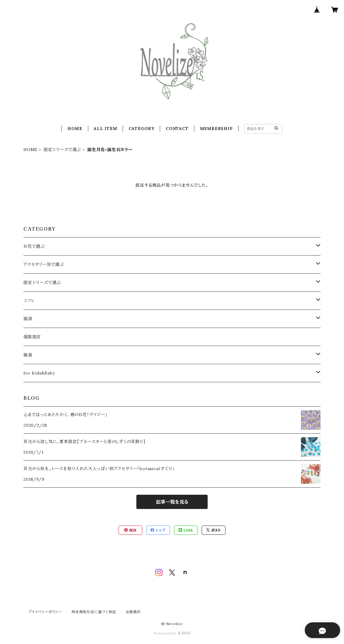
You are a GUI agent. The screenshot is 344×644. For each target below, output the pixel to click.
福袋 (28, 319)
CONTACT (177, 129)
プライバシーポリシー (45, 612)
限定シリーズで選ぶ (62, 150)
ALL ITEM (105, 129)
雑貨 (28, 355)
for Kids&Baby (39, 373)
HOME (75, 129)
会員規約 (133, 612)
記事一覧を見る (172, 502)
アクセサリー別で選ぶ (44, 264)
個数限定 (32, 337)
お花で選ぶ (34, 246)
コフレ (29, 301)
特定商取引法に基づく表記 (94, 612)
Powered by (172, 633)
